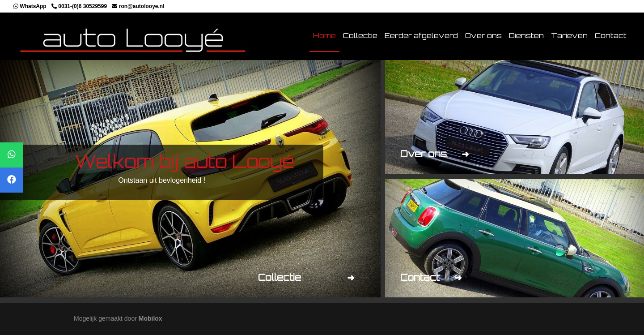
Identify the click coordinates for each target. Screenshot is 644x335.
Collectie (360, 35)
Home (324, 35)
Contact (611, 35)
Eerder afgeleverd (421, 35)
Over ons (483, 35)
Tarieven (569, 35)
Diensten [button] (526, 35)
